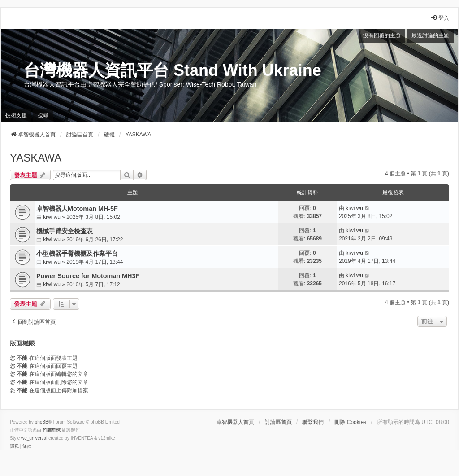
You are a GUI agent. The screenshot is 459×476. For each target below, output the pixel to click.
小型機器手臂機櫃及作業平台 (77, 253)
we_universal (34, 438)
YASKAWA (36, 158)
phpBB (42, 422)
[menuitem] (14, 446)
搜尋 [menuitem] (43, 115)
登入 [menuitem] (440, 18)
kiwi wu (52, 217)
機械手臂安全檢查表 (65, 231)
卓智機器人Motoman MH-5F (77, 209)
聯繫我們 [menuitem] (313, 422)
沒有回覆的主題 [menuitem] (382, 35)
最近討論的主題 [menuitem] (430, 35)
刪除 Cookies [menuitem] (350, 422)
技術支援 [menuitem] (16, 115)
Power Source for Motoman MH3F (88, 276)
